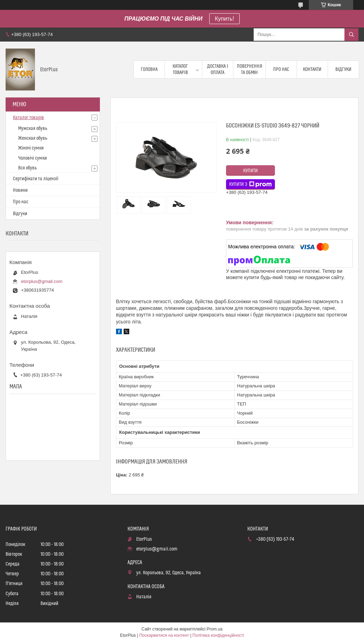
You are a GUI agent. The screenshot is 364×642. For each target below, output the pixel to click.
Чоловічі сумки (32, 158)
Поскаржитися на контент (164, 635)
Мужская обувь (33, 129)
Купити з (250, 184)
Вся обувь (27, 168)
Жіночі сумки (31, 148)
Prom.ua (215, 629)
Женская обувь (33, 138)
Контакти (312, 70)
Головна (149, 70)
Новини (20, 190)
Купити (250, 171)
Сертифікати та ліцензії (36, 179)
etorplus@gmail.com (42, 281)
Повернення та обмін (250, 70)
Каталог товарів (180, 70)
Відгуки (343, 70)
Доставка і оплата (218, 70)
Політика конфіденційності (218, 635)
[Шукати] (351, 35)
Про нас (281, 70)
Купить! (224, 19)
